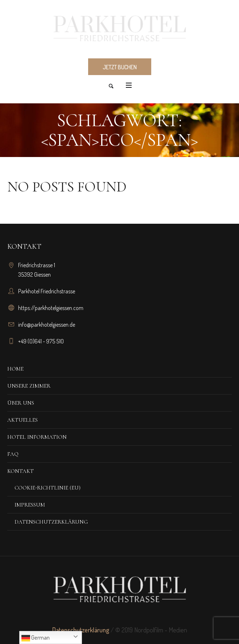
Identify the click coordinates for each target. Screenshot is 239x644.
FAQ (13, 454)
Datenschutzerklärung (51, 522)
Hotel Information (37, 437)
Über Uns (21, 403)
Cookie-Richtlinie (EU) (48, 488)
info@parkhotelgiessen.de (47, 325)
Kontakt (20, 471)
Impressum (30, 505)
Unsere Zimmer (29, 386)
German (36, 638)
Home (15, 369)
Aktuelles (22, 420)
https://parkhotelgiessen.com (51, 308)
